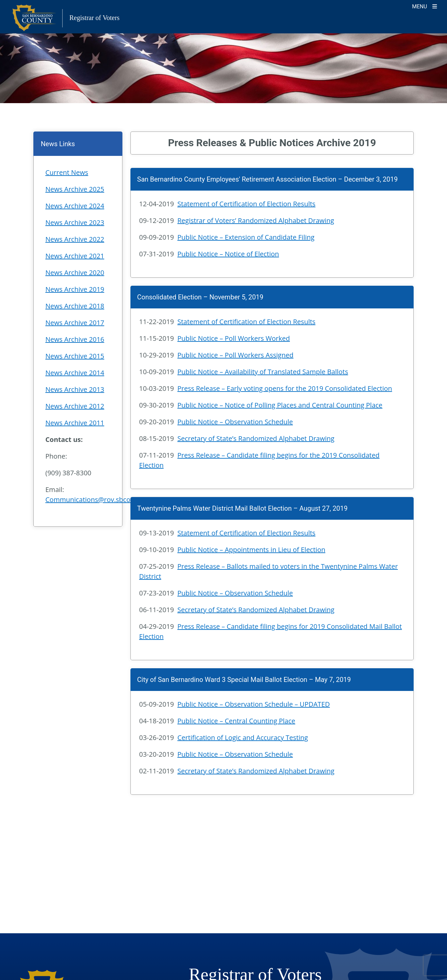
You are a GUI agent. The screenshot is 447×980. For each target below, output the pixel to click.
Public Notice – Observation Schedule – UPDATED (254, 704)
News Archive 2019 (75, 289)
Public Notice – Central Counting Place (236, 721)
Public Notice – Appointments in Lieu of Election (251, 550)
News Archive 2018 (75, 306)
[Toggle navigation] (424, 6)
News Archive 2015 (75, 356)
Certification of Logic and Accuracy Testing (243, 738)
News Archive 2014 (75, 373)
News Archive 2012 (75, 406)
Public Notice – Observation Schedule (235, 422)
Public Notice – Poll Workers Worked (234, 338)
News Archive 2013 (75, 389)
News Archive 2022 (75, 239)
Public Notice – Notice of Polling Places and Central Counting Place (280, 405)
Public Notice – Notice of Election (228, 254)
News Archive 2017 (75, 323)
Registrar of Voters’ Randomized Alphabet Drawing (256, 220)
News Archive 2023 (75, 222)
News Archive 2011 (75, 423)
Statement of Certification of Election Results (247, 204)
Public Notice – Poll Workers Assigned (236, 355)
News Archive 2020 (75, 273)
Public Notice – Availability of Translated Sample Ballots (263, 372)
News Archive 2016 (75, 339)
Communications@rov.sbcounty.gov (101, 500)
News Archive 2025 (75, 189)
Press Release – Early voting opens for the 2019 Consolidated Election (285, 388)
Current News (67, 172)
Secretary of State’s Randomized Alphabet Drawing (256, 438)
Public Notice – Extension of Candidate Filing (246, 237)
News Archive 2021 (75, 256)
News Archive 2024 (75, 206)
